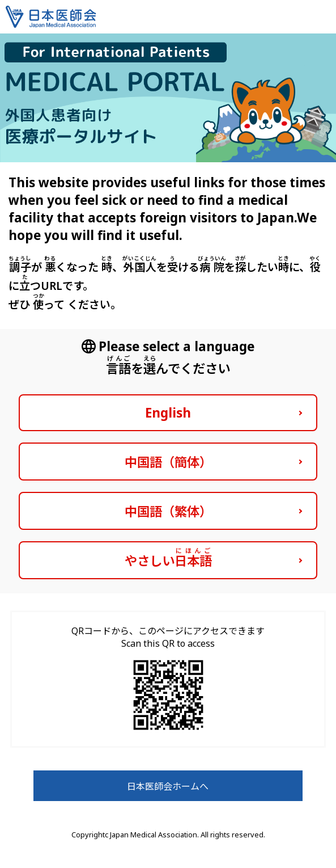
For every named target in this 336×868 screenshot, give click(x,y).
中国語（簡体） (168, 462)
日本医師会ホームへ (168, 786)
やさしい (168, 558)
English (168, 413)
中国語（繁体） (168, 511)
